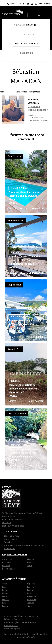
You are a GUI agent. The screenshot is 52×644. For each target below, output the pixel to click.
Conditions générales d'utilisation (20, 622)
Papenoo (31, 590)
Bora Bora (7, 563)
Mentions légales (12, 629)
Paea (4, 603)
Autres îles (7, 559)
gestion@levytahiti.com (13, 526)
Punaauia (31, 600)
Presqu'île (32, 597)
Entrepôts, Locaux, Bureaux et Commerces (24, 545)
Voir (2, 92)
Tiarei (30, 606)
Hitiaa (5, 593)
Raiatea (30, 563)
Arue (4, 584)
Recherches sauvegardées (28, 92)
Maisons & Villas (12, 536)
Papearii (31, 584)
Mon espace (44, 4)
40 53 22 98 (14, 4)
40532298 (7, 523)
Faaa (4, 587)
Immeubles (9, 549)
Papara (5, 606)
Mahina (6, 597)
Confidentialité (11, 626)
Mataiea (6, 600)
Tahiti (30, 566)
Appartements (11, 539)
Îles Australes (8, 569)
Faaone (5, 590)
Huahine (6, 566)
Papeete (31, 587)
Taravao (31, 603)
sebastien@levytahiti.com (38, 120)
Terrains (8, 542)
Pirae (30, 593)
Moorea (30, 559)
